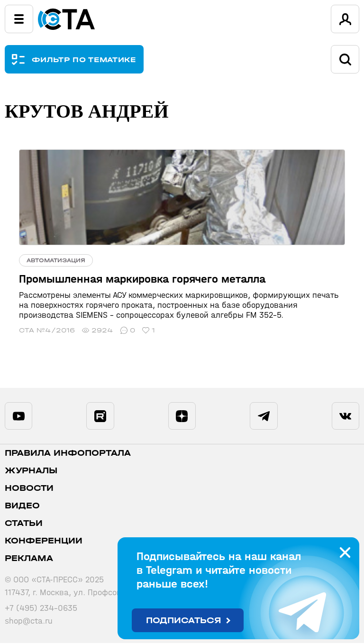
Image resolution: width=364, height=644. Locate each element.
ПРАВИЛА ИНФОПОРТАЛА (68, 454)
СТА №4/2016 (47, 330)
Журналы (31, 472)
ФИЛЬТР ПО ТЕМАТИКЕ (84, 60)
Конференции (44, 542)
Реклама (29, 559)
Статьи (24, 524)
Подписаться (184, 621)
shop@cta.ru (29, 622)
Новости (29, 489)
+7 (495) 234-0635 (41, 609)
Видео (22, 507)
